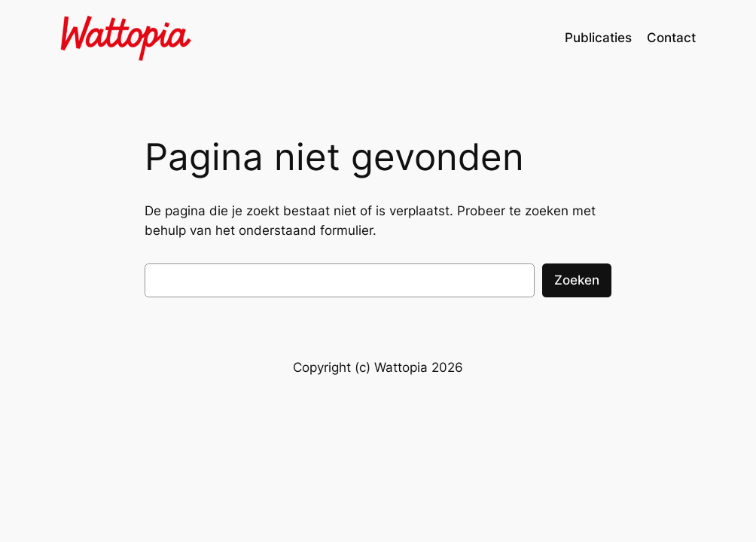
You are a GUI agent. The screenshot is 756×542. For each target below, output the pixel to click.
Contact (671, 38)
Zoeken (577, 280)
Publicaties (598, 38)
